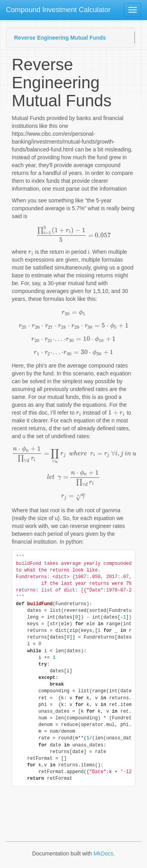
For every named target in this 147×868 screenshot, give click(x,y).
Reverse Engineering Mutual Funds (60, 38)
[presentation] (73, 235)
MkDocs (103, 853)
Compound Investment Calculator (58, 10)
